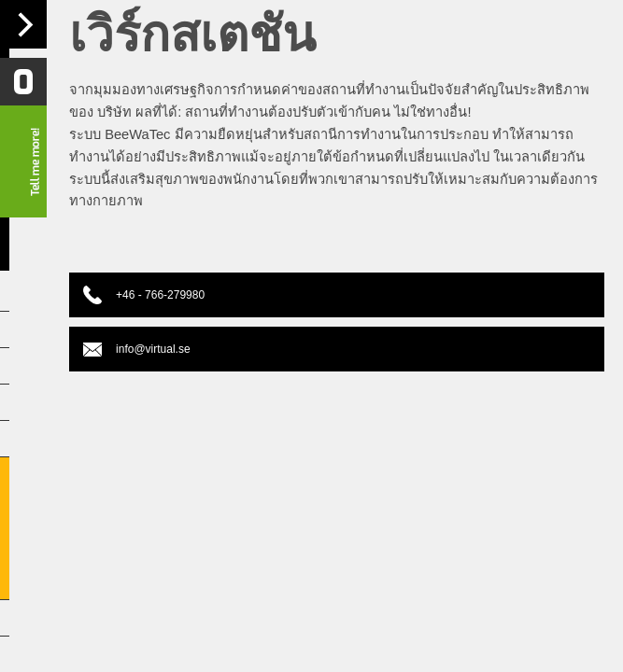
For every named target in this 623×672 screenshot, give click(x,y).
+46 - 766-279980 (147, 295)
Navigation (23, 24)
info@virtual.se (140, 349)
